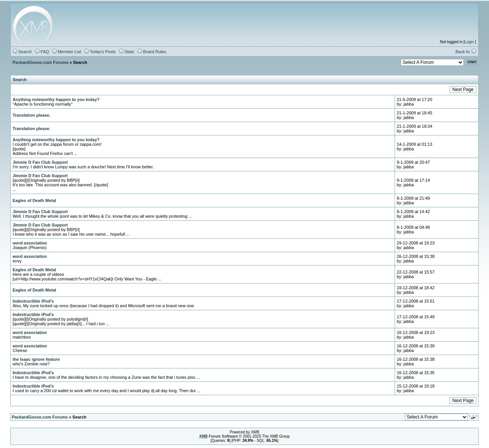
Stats (127, 52)
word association (30, 243)
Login (469, 42)
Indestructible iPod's (33, 301)
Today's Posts (100, 52)
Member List (67, 52)
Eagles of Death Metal (34, 200)
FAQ (42, 52)
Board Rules (152, 52)
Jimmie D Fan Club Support (40, 162)
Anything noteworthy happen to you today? (56, 99)
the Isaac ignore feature (36, 359)
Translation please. (32, 115)
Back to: (466, 52)
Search (22, 52)
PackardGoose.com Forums (41, 62)
